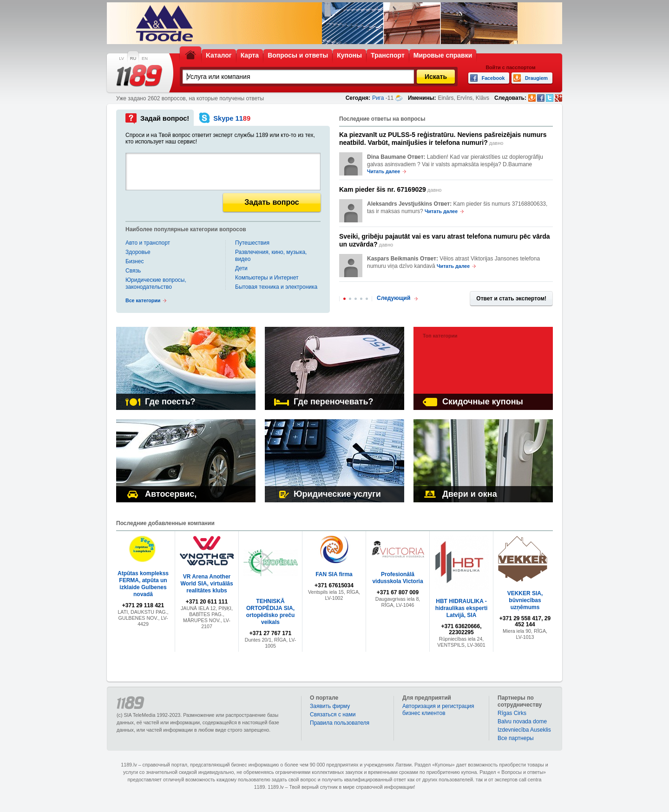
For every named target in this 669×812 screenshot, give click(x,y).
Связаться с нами (333, 715)
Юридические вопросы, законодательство (156, 283)
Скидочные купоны (473, 402)
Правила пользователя (340, 723)
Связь (133, 271)
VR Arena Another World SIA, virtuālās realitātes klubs (207, 584)
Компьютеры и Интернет (267, 278)
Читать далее (384, 171)
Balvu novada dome (522, 721)
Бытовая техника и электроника (276, 287)
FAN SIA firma (334, 574)
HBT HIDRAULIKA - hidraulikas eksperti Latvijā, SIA (462, 608)
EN (145, 58)
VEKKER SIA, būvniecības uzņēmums (525, 600)
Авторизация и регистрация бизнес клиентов (438, 710)
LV (121, 58)
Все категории (143, 300)
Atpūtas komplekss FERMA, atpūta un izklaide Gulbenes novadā (143, 584)
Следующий (394, 298)
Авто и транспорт (148, 243)
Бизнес (134, 261)
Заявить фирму (330, 706)
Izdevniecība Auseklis (524, 730)
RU (133, 58)
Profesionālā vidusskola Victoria (397, 578)
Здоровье (138, 252)
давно (443, 139)
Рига (378, 98)
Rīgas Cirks (512, 713)
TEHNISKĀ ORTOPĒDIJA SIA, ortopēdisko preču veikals (271, 612)
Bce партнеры (516, 738)
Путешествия (252, 243)
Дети (241, 268)
